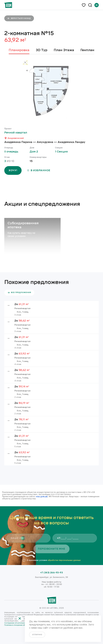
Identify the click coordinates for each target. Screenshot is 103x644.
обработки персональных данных (64, 560)
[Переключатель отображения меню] (97, 5)
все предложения (19, 293)
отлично (37, 635)
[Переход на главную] (8, 5)
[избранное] (84, 5)
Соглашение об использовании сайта (19, 623)
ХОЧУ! (13, 170)
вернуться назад (19, 18)
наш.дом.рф (42, 496)
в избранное (39, 170)
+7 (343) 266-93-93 (52, 573)
